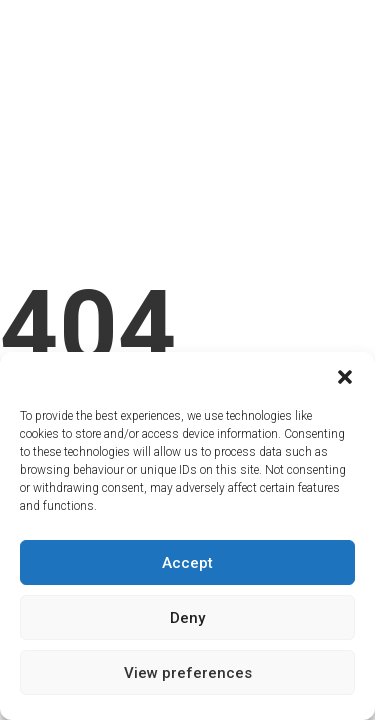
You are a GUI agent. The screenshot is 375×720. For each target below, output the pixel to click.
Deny (187, 618)
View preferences (188, 673)
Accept (187, 563)
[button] (345, 377)
